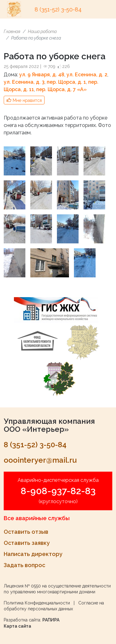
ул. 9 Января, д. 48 (42, 75)
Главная (12, 32)
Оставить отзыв (26, 532)
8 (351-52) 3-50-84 (58, 9)
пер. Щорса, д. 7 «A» (61, 89)
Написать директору (33, 554)
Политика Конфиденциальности (37, 603)
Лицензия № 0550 (22, 586)
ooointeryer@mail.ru (40, 460)
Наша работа (42, 32)
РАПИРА (51, 620)
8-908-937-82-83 (58, 491)
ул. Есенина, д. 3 (24, 82)
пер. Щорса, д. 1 (66, 82)
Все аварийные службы (37, 518)
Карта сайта (17, 626)
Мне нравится (27, 100)
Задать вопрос (24, 565)
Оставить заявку (27, 543)
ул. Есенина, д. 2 (87, 75)
